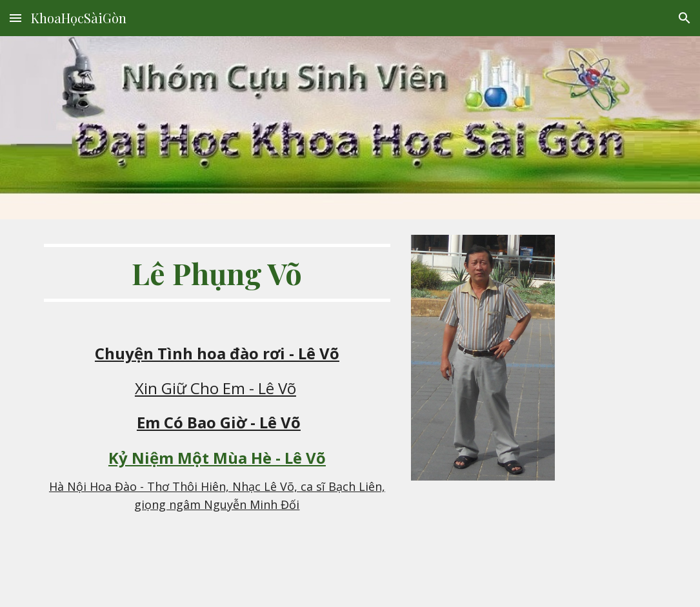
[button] (15, 18)
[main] (217, 273)
